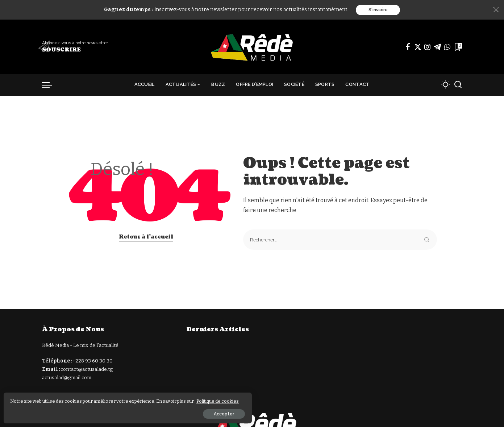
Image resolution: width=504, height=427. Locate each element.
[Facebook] (408, 47)
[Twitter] (418, 47)
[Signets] (458, 47)
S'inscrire (378, 10)
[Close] (496, 10)
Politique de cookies (44, 399)
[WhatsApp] (447, 47)
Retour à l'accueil (146, 238)
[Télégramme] (437, 47)
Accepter (86, 411)
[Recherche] (458, 86)
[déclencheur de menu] (51, 86)
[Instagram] (428, 47)
